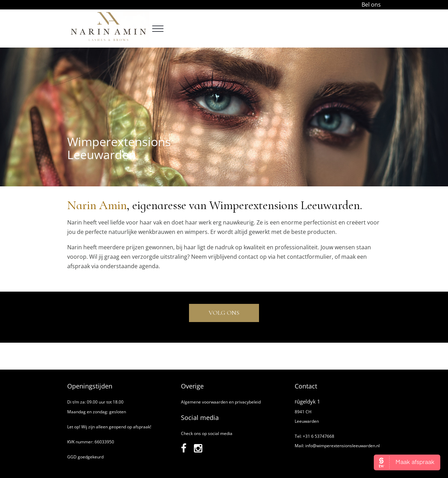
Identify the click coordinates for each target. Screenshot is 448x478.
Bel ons (371, 5)
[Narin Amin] (108, 42)
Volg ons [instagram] (224, 313)
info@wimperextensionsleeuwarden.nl (342, 446)
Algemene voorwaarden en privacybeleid (221, 402)
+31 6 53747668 (318, 436)
